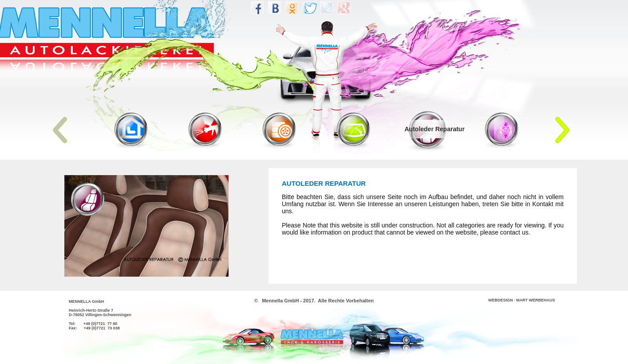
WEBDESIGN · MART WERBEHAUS (522, 300)
